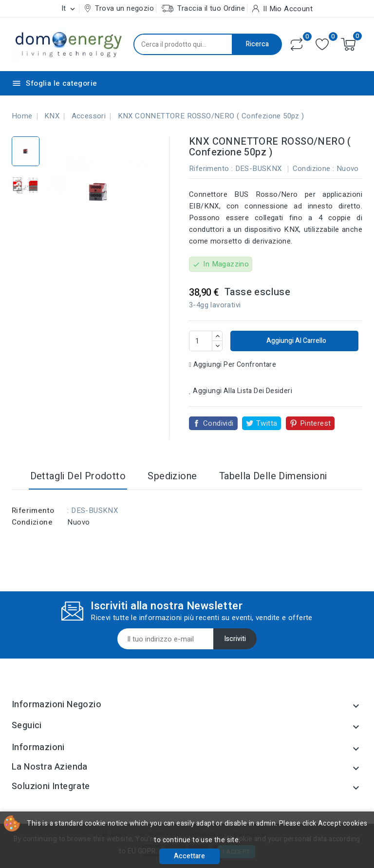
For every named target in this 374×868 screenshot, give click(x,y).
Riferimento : (211, 169)
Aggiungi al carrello (296, 341)
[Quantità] (201, 341)
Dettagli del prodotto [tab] (78, 476)
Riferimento (33, 510)
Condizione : (314, 169)
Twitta (267, 423)
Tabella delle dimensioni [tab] (273, 476)
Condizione (32, 522)
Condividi (218, 423)
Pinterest (316, 423)
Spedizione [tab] (172, 476)
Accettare (189, 856)
